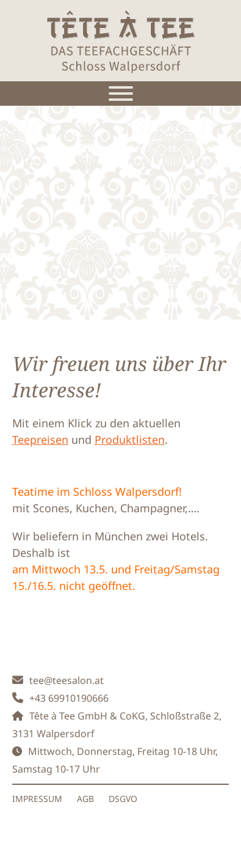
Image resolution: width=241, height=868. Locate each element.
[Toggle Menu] (121, 94)
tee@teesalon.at (67, 680)
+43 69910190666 (69, 698)
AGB (85, 799)
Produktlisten (130, 440)
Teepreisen (40, 440)
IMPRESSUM (37, 799)
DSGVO (123, 799)
